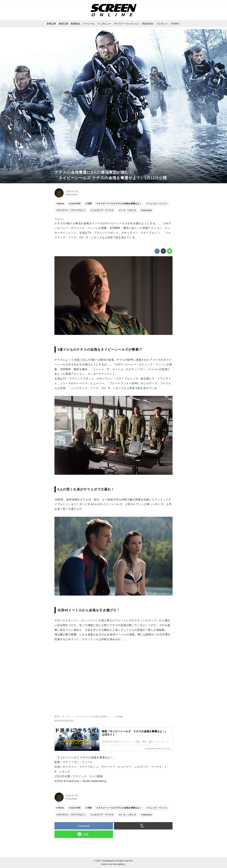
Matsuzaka (71, 194)
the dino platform (117, 864)
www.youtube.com (64, 720)
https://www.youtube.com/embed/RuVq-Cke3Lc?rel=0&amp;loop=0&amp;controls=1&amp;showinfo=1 (113, 680)
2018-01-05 (72, 191)
